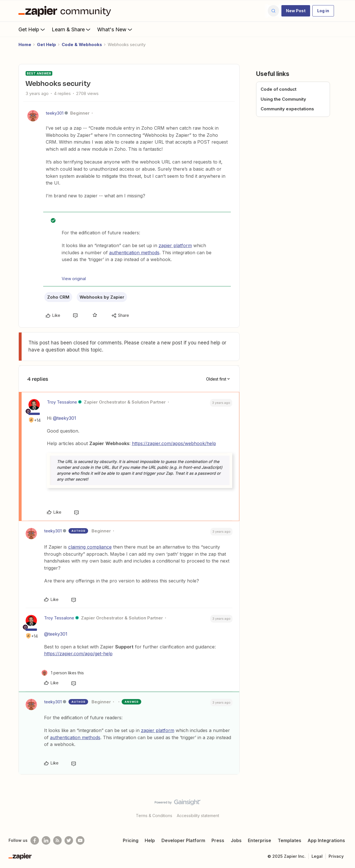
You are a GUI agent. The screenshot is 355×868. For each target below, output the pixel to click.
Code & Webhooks (82, 45)
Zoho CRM (58, 297)
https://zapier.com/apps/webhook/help (174, 443)
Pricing (131, 840)
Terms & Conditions (154, 816)
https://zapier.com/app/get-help (78, 654)
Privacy (336, 856)
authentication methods (134, 253)
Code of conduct (279, 89)
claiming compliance (90, 547)
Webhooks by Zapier (102, 297)
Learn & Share (72, 29)
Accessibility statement (198, 816)
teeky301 (55, 113)
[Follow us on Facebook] (35, 840)
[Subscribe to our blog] (57, 840)
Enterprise (259, 840)
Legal (317, 856)
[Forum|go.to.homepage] (66, 11)
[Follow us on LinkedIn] (46, 840)
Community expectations (287, 109)
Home (25, 45)
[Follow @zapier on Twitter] (69, 840)
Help (150, 840)
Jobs (236, 840)
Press (218, 840)
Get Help (32, 29)
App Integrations (326, 840)
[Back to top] (344, 807)
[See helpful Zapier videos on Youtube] (80, 840)
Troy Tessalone (62, 402)
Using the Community (283, 99)
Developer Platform (183, 840)
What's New (115, 29)
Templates (289, 840)
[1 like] (63, 673)
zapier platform (175, 245)
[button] (296, 11)
